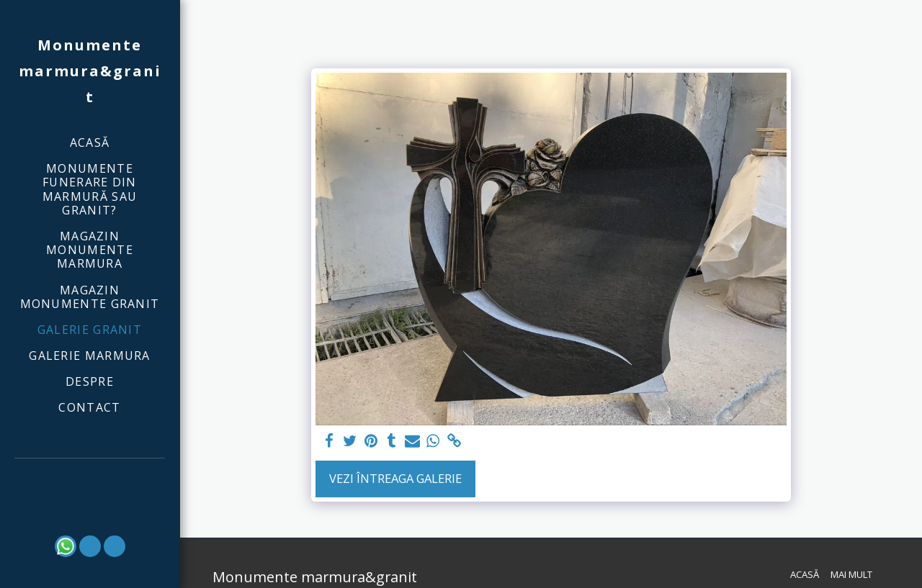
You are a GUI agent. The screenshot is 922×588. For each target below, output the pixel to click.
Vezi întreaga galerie (395, 478)
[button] (90, 478)
